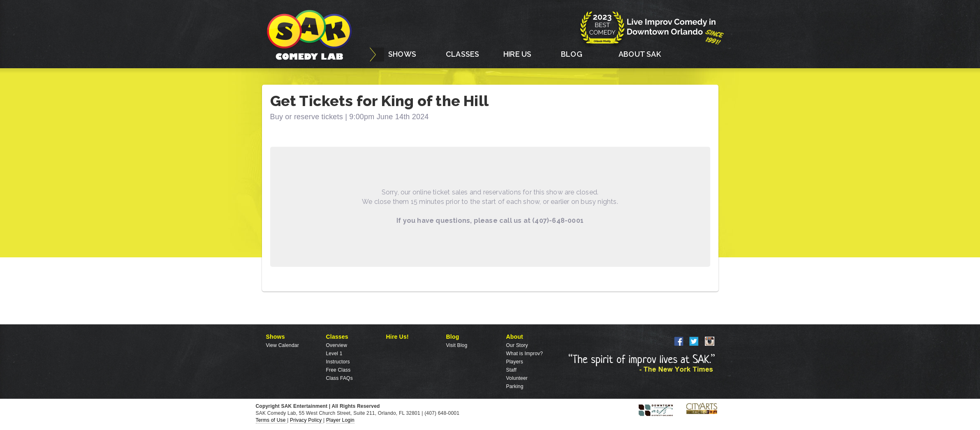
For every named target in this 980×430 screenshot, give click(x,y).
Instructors (338, 362)
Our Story (517, 345)
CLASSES (462, 54)
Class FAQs (339, 378)
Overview (337, 345)
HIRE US (517, 54)
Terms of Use (272, 420)
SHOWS (402, 54)
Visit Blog (457, 345)
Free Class (338, 370)
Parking (515, 386)
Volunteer (517, 378)
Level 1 (334, 354)
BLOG (572, 54)
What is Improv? (525, 354)
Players (515, 362)
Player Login (340, 420)
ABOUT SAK (640, 54)
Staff (511, 370)
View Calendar (283, 345)
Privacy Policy (307, 420)
